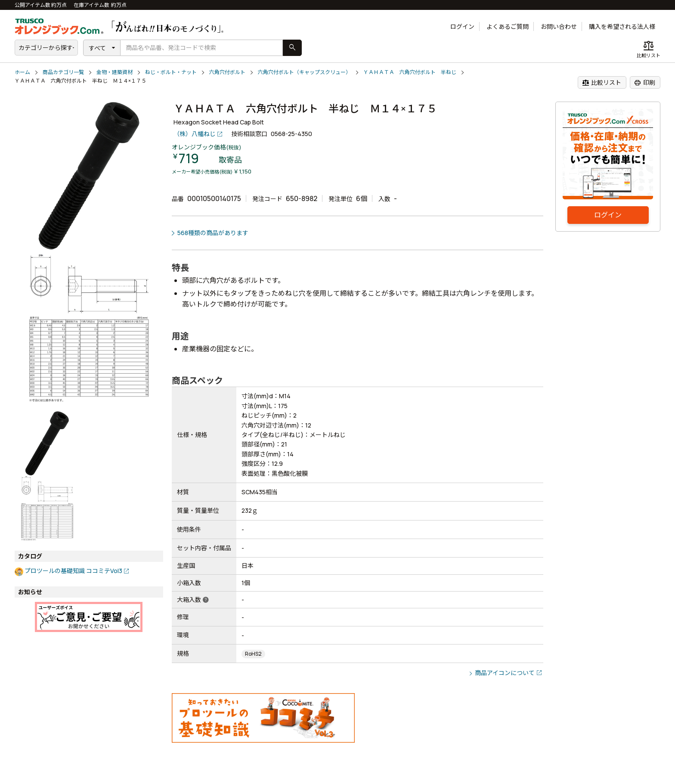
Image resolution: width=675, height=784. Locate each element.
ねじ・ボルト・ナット (171, 72)
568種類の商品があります (213, 233)
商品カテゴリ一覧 (63, 72)
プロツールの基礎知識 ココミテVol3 (73, 571)
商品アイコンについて (505, 673)
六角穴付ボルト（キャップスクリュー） (304, 72)
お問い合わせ (559, 26)
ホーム (22, 72)
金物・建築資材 (115, 72)
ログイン (462, 26)
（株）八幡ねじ (195, 134)
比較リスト (602, 83)
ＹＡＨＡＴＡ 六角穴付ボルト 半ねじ (410, 72)
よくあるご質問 (508, 26)
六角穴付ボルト (227, 72)
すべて (97, 48)
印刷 (645, 83)
